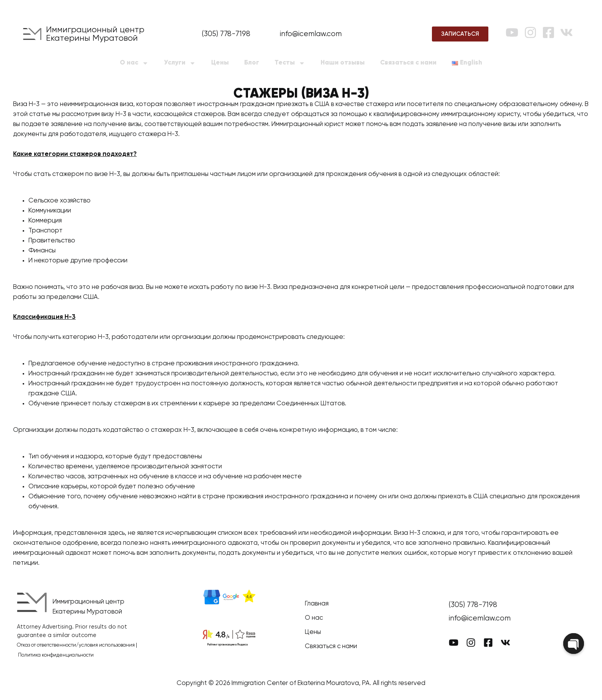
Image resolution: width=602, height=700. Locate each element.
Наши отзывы (343, 63)
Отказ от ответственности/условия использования (76, 645)
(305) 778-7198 (226, 34)
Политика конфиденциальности (56, 655)
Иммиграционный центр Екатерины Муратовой (95, 34)
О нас (134, 63)
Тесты (290, 63)
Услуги (180, 63)
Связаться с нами (408, 63)
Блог (252, 63)
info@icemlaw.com (311, 34)
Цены (220, 63)
